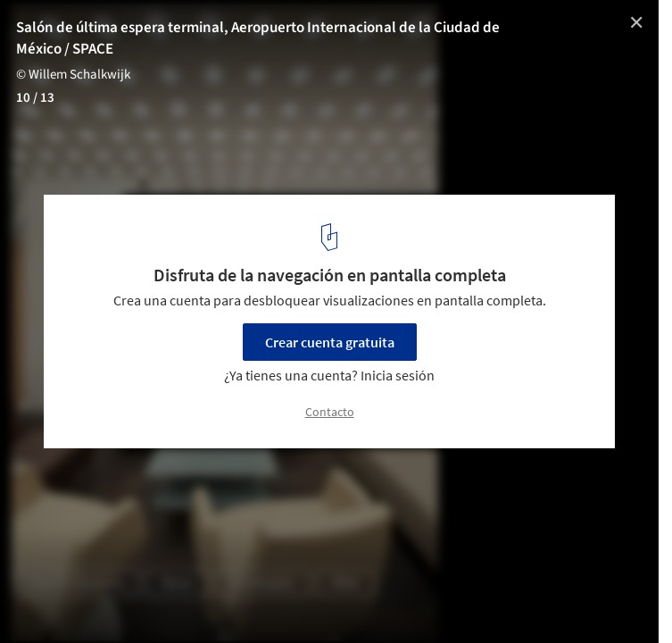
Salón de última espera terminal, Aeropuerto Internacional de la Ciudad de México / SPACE (258, 38)
